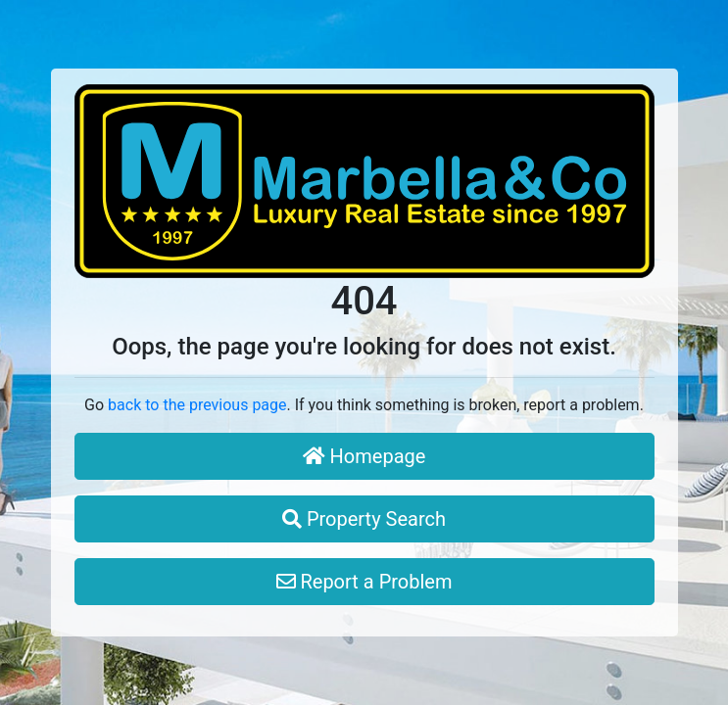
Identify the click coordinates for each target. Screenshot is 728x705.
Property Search (364, 519)
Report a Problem (364, 582)
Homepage (364, 456)
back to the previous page (197, 405)
